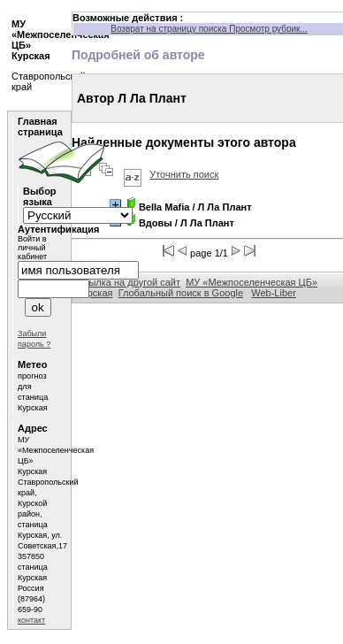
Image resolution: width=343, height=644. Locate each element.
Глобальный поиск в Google (181, 293)
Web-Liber (274, 293)
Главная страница (40, 126)
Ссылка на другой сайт (129, 282)
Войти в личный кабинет (32, 248)
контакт (31, 620)
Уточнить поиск (184, 174)
